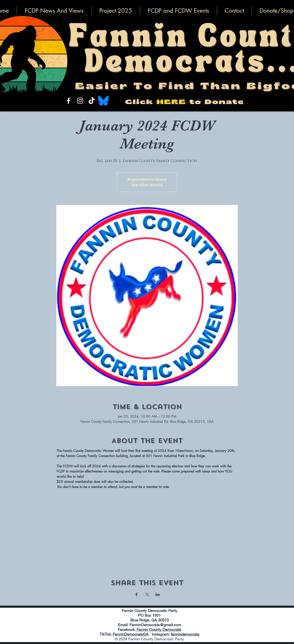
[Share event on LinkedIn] (158, 594)
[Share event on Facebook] (137, 594)
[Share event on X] (147, 594)
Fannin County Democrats (159, 630)
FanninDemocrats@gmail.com (155, 625)
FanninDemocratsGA (131, 634)
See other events (147, 185)
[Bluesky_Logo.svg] (103, 101)
